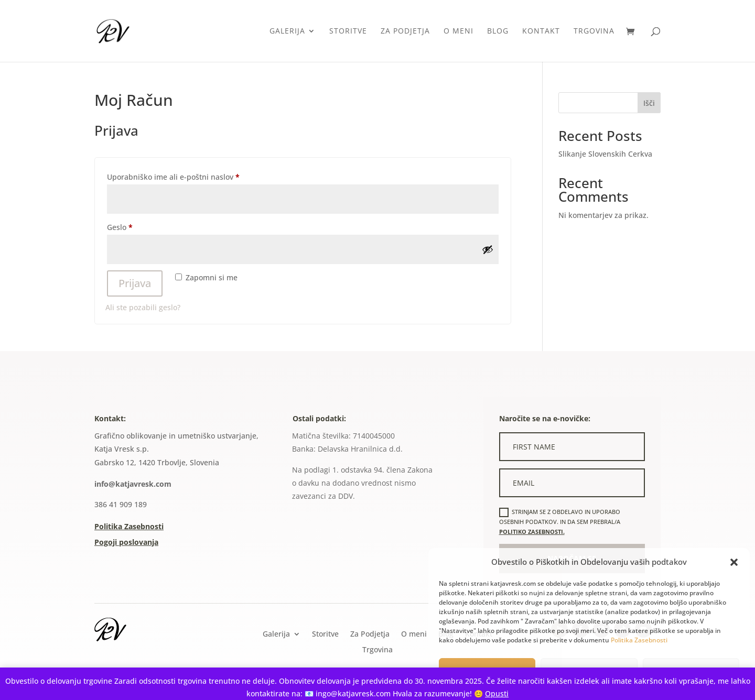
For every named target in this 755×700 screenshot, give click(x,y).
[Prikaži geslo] (488, 249)
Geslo (138, 226)
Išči (649, 103)
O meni (459, 31)
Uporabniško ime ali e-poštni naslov (191, 176)
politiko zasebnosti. (532, 532)
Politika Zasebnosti (639, 640)
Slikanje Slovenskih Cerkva (605, 154)
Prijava (135, 283)
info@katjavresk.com (133, 484)
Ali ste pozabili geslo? (143, 307)
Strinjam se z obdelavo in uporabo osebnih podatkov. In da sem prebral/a (560, 522)
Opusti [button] (497, 693)
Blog (498, 31)
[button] (734, 562)
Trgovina (594, 31)
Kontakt (541, 31)
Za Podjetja (405, 31)
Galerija (287, 31)
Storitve (348, 31)
